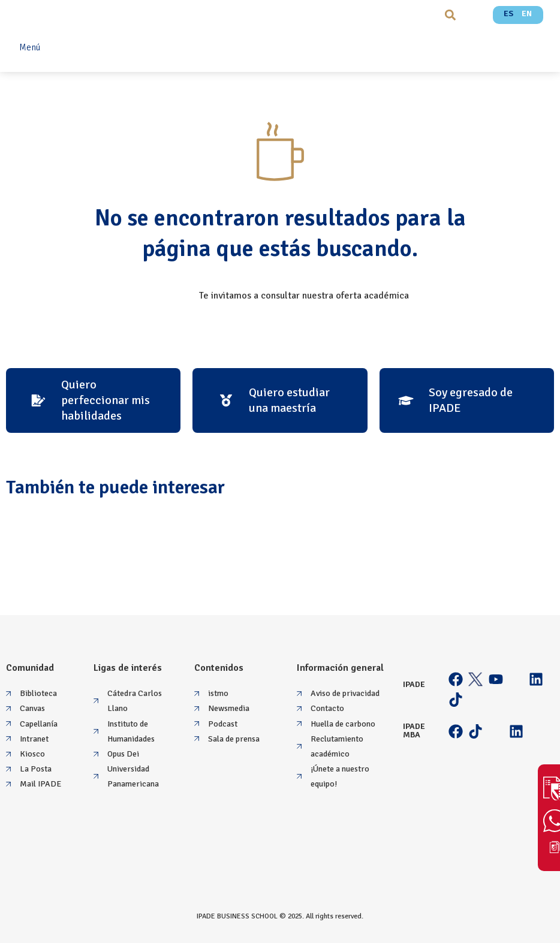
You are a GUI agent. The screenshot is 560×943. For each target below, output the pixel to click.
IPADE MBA (414, 730)
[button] (450, 15)
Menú (30, 47)
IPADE (414, 684)
